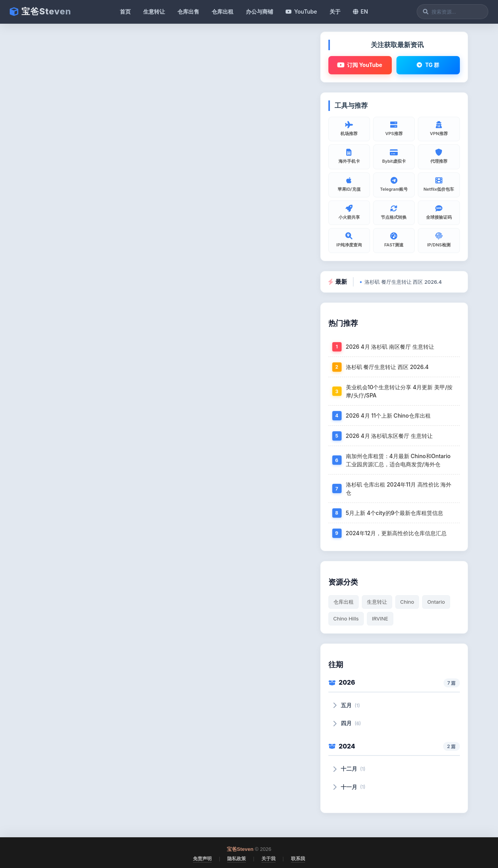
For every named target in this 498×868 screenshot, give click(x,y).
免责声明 (202, 859)
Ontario (436, 602)
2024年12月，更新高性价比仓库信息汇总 (396, 533)
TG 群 (428, 65)
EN (360, 11)
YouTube (301, 11)
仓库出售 (188, 11)
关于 (335, 11)
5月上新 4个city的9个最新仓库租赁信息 (395, 513)
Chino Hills (346, 618)
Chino (407, 602)
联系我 (298, 859)
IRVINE (380, 618)
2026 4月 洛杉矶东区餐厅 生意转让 (389, 436)
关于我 (268, 859)
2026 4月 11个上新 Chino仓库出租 (388, 416)
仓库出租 (223, 11)
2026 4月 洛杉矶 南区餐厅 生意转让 (390, 347)
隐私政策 (237, 859)
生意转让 (154, 11)
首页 (125, 11)
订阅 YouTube (360, 65)
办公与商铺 (260, 11)
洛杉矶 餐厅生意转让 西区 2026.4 (403, 282)
